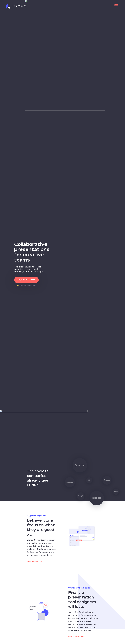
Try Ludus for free (26, 280)
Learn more (35, 561)
